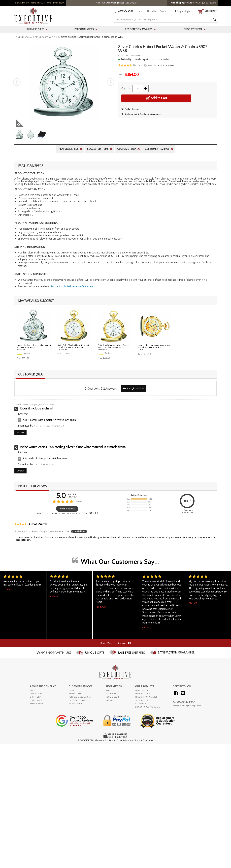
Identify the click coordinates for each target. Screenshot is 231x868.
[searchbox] (166, 20)
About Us (151, 11)
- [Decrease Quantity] (130, 88)
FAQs (71, 690)
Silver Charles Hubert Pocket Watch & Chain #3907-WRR (62, 513)
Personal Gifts (30, 37)
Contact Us (165, 11)
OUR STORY (35, 697)
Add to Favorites (131, 109)
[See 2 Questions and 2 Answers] (159, 65)
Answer (21, 432)
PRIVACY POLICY (76, 704)
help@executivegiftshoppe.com (187, 706)
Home (140, 11)
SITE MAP (110, 700)
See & (161, 65)
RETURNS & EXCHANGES (80, 697)
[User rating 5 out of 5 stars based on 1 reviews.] (129, 65)
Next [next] (111, 82)
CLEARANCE (141, 704)
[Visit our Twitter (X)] (183, 693)
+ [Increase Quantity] (146, 88)
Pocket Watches (50, 37)
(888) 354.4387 (124, 11)
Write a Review (67, 509)
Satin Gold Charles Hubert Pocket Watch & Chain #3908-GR (114, 346)
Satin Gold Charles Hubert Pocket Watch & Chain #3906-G (154, 346)
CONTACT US (36, 694)
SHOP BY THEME (142, 700)
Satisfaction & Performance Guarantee (72, 286)
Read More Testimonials (115, 643)
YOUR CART (208, 11)
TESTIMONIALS (36, 704)
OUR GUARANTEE (38, 700)
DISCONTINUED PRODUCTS (148, 707)
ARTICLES (110, 690)
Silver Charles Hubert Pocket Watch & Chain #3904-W (34, 346)
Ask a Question (133, 388)
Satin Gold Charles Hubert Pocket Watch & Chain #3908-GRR (73, 346)
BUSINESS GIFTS (142, 690)
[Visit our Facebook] (176, 693)
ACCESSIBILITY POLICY (79, 700)
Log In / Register (184, 11)
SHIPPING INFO (75, 694)
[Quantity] (138, 89)
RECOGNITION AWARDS (146, 697)
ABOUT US (35, 690)
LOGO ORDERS (112, 697)
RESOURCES (111, 694)
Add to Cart (156, 98)
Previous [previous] (17, 82)
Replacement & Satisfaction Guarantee (141, 114)
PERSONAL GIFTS (143, 694)
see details (211, 3)
